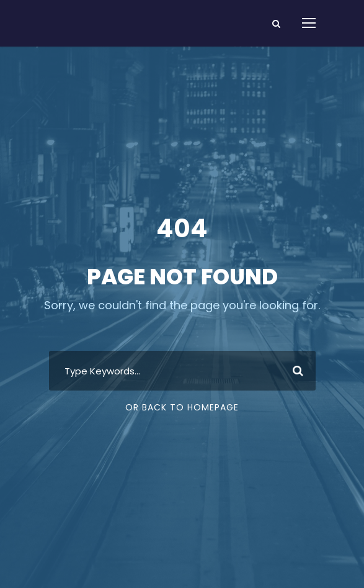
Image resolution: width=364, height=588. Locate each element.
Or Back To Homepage (182, 407)
